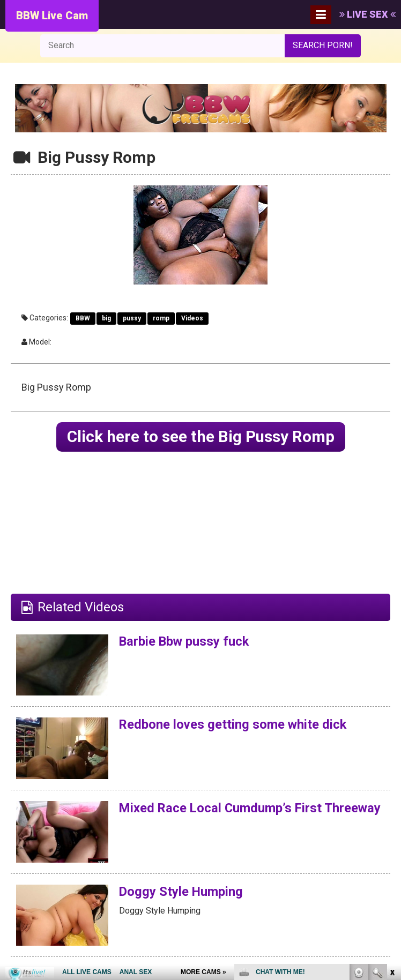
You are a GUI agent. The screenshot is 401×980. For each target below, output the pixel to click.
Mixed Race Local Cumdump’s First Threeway (222, 816)
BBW (83, 318)
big (106, 318)
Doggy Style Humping (182, 892)
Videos (192, 318)
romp (161, 318)
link (392, 813)
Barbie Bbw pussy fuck (185, 641)
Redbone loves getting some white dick (234, 725)
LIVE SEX (367, 14)
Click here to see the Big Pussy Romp (200, 437)
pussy (132, 318)
